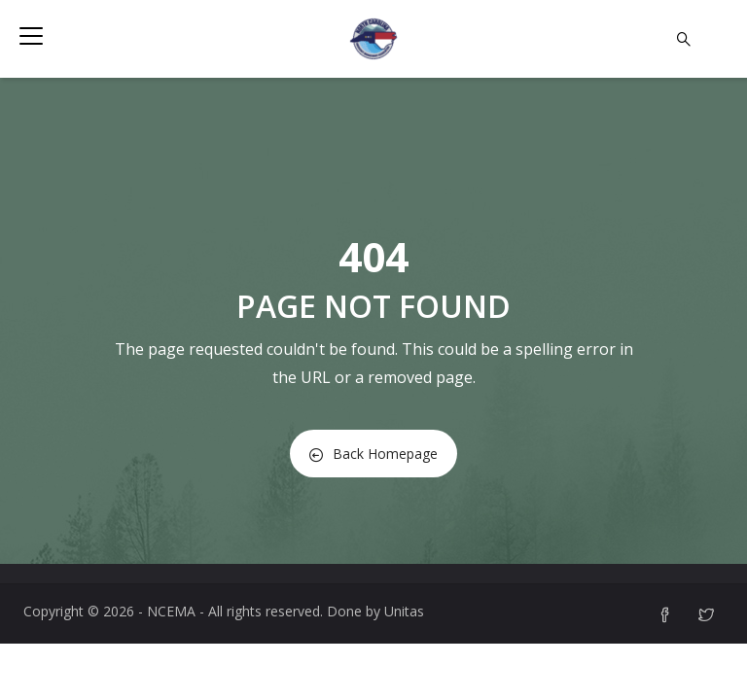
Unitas (404, 611)
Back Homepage (373, 454)
